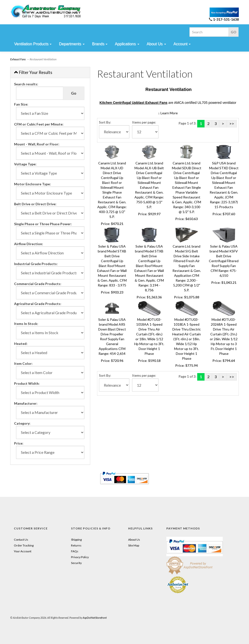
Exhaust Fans (18, 59)
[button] (168, 113)
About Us (134, 540)
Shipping (76, 540)
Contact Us (21, 540)
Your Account (23, 551)
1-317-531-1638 (226, 19)
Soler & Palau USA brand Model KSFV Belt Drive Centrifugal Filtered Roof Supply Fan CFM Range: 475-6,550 (224, 261)
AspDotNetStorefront (95, 618)
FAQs (75, 551)
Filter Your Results (33, 72)
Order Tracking (24, 545)
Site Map (134, 545)
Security (76, 563)
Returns (76, 545)
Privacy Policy (80, 557)
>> (232, 123)
